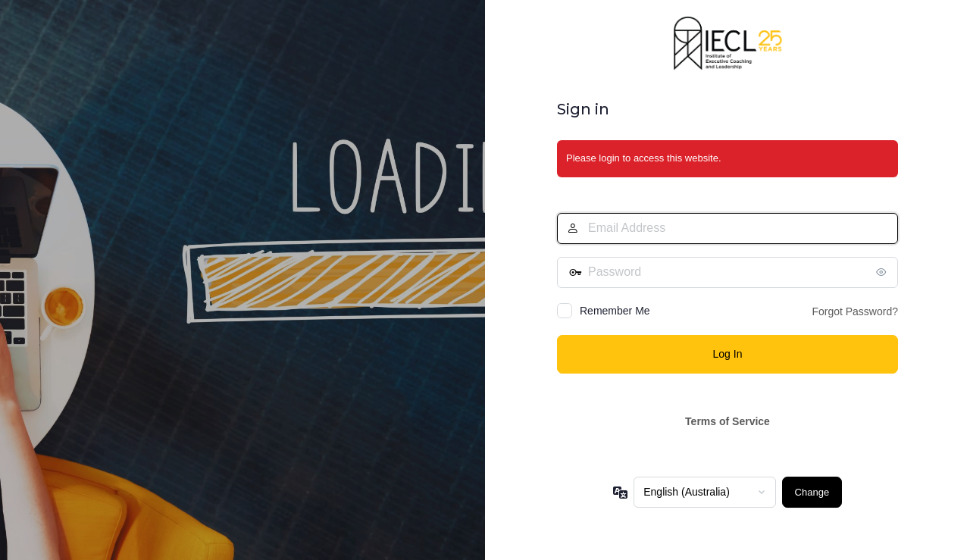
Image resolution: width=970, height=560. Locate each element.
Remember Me (615, 311)
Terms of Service (727, 421)
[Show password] (883, 272)
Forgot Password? (855, 311)
